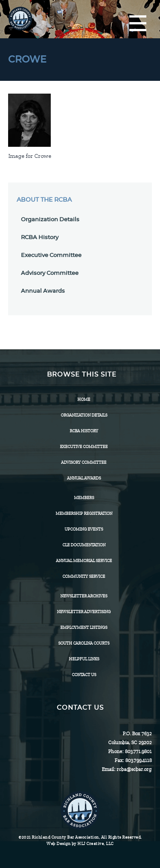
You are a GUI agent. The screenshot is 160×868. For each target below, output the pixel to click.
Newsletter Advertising (84, 612)
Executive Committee (51, 256)
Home (84, 399)
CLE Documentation (84, 545)
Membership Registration (84, 513)
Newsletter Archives (84, 596)
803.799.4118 (138, 760)
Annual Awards (43, 291)
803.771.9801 (138, 751)
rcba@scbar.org (134, 769)
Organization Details (50, 220)
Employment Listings (84, 627)
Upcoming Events (84, 529)
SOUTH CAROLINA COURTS (84, 643)
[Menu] (138, 24)
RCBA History (40, 238)
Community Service (84, 576)
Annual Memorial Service (84, 561)
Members (84, 498)
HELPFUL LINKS (84, 659)
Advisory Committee (50, 273)
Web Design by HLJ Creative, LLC (80, 844)
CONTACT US (84, 675)
